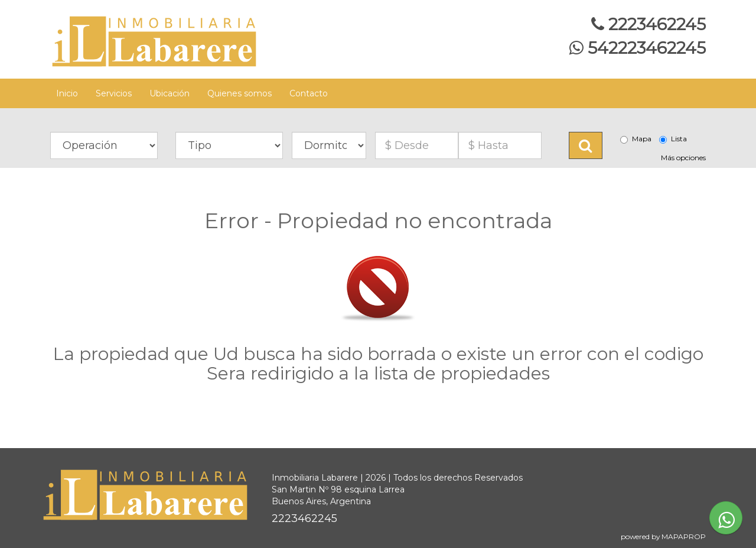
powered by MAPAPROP (663, 536)
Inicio (67, 93)
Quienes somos (239, 93)
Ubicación (170, 93)
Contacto (309, 93)
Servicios (114, 93)
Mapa (636, 139)
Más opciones (683, 158)
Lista (673, 139)
